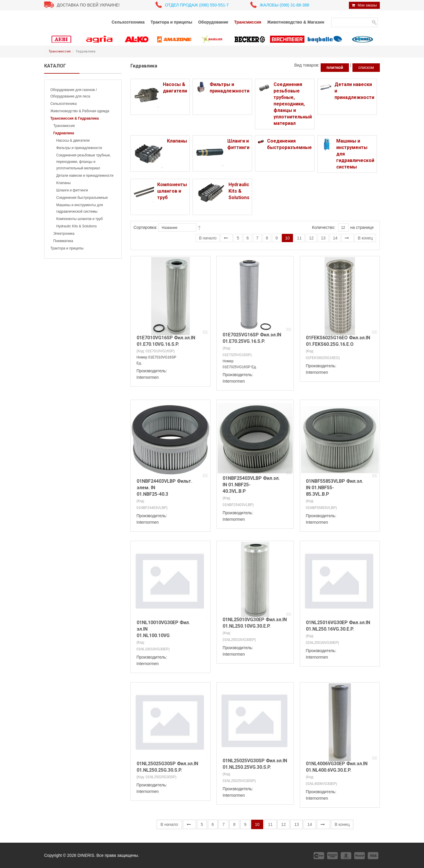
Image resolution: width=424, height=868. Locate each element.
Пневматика (63, 241)
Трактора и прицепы (67, 248)
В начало (208, 238)
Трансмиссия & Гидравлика (75, 118)
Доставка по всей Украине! (88, 5)
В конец (365, 238)
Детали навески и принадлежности (85, 176)
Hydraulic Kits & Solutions (76, 226)
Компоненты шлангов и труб (79, 219)
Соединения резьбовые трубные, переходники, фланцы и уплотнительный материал (84, 162)
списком (366, 67)
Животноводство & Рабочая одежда (80, 111)
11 (299, 238)
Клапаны (63, 183)
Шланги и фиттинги (72, 190)
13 (323, 238)
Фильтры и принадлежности (79, 148)
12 (311, 238)
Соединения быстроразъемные (82, 198)
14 (335, 238)
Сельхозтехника (63, 104)
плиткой (335, 67)
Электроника (64, 234)
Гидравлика (64, 133)
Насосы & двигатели (73, 140)
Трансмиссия (60, 51)
